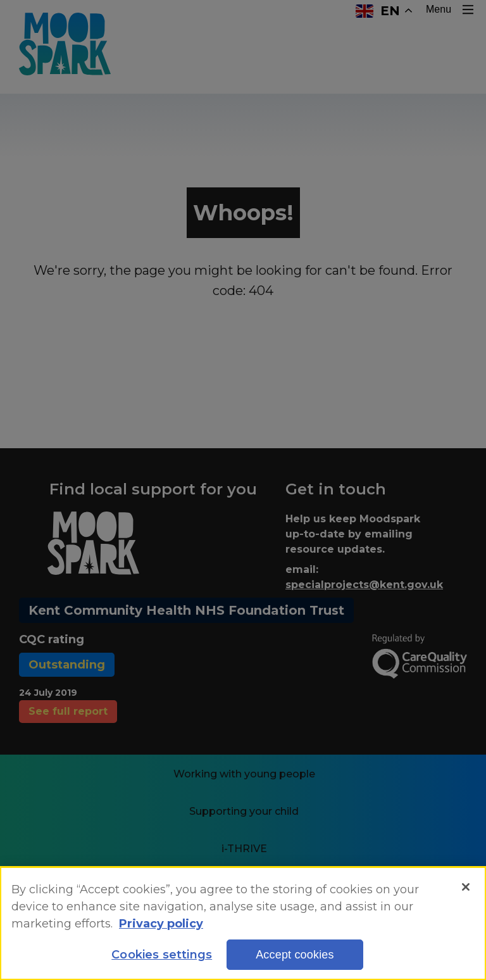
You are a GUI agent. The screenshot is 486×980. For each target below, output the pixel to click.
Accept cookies (295, 957)
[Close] (466, 889)
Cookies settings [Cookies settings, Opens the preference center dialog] (162, 957)
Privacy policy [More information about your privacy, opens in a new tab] (161, 926)
